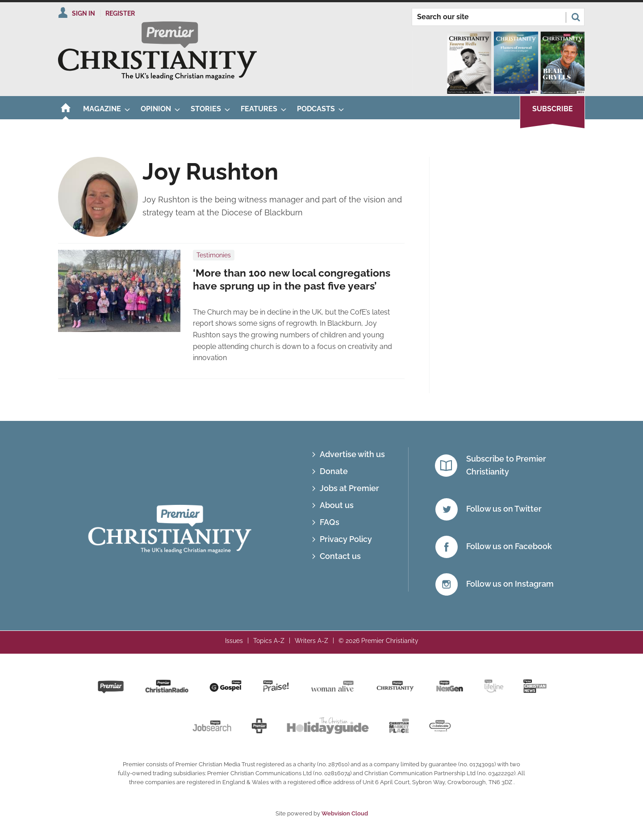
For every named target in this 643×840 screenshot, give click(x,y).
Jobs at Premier (349, 488)
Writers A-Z (311, 641)
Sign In (84, 13)
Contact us (340, 556)
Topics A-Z (269, 641)
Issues (234, 641)
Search (576, 17)
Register (120, 13)
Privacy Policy (346, 539)
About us (337, 505)
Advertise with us (352, 454)
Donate (334, 471)
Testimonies (214, 255)
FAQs (330, 522)
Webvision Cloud (345, 813)
